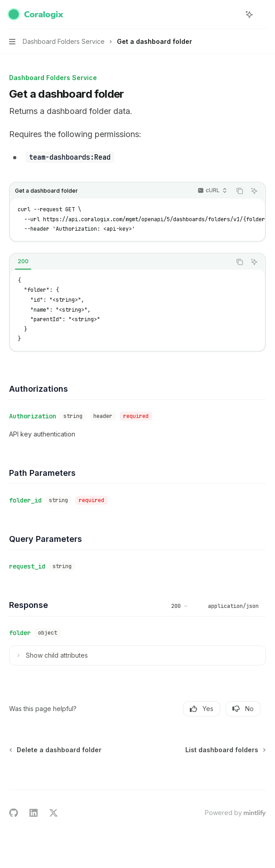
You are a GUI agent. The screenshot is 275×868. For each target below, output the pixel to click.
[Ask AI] (254, 191)
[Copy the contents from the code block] (240, 191)
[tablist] (120, 262)
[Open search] (232, 14)
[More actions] (263, 14)
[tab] (23, 261)
